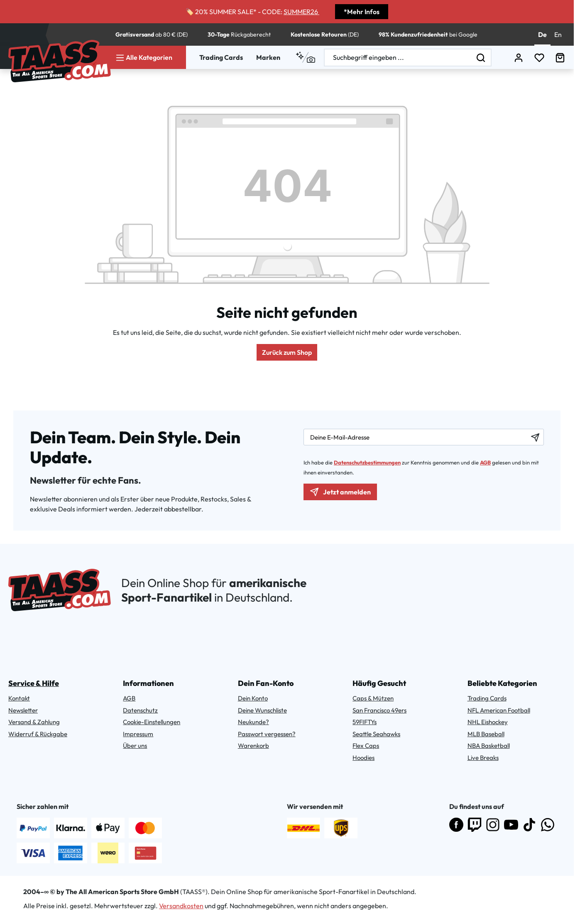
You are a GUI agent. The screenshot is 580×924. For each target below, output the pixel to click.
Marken (268, 57)
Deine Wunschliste (262, 710)
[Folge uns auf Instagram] (493, 825)
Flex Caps (366, 746)
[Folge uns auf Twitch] (475, 825)
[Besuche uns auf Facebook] (456, 825)
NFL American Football (499, 710)
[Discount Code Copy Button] (322, 14)
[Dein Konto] (519, 58)
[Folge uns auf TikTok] (529, 825)
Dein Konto (253, 698)
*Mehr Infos (362, 12)
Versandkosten (181, 906)
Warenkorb (253, 746)
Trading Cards (221, 57)
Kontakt (19, 698)
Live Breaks (483, 758)
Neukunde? (253, 722)
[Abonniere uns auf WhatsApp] (548, 825)
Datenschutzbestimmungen (367, 462)
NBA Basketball (489, 746)
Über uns (135, 746)
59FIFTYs (365, 722)
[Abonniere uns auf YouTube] (511, 825)
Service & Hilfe (34, 683)
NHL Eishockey (488, 722)
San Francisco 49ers (379, 710)
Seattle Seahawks (376, 734)
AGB (485, 462)
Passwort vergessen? (267, 734)
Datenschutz (140, 710)
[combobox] (398, 58)
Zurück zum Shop (287, 352)
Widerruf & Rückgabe (38, 734)
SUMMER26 (304, 12)
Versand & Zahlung (34, 722)
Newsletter (23, 710)
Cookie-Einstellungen (152, 722)
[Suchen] (481, 58)
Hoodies (363, 758)
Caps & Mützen (373, 698)
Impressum (138, 734)
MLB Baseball (486, 734)
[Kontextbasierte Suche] (305, 57)
